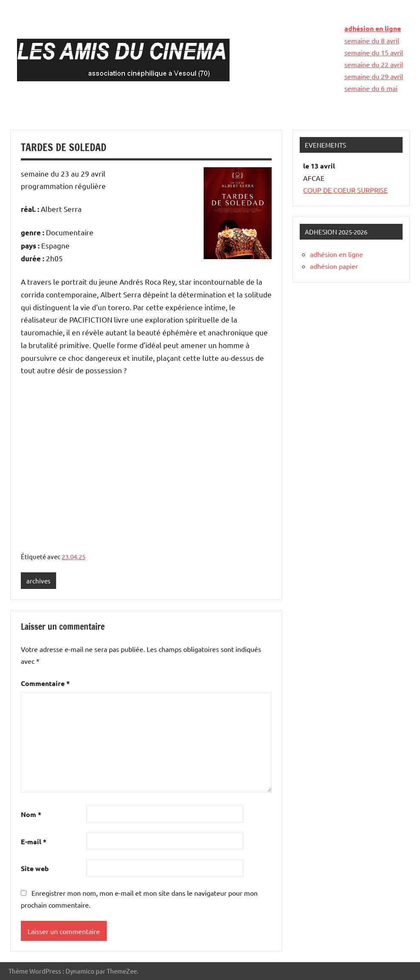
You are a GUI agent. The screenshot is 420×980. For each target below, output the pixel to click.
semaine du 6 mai (371, 88)
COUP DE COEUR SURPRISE (345, 190)
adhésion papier (334, 266)
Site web (35, 868)
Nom (31, 814)
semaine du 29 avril (374, 76)
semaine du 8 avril (372, 40)
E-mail (34, 841)
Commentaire (45, 683)
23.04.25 (74, 556)
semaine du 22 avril (374, 64)
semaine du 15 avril (374, 52)
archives (38, 581)
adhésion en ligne (373, 28)
